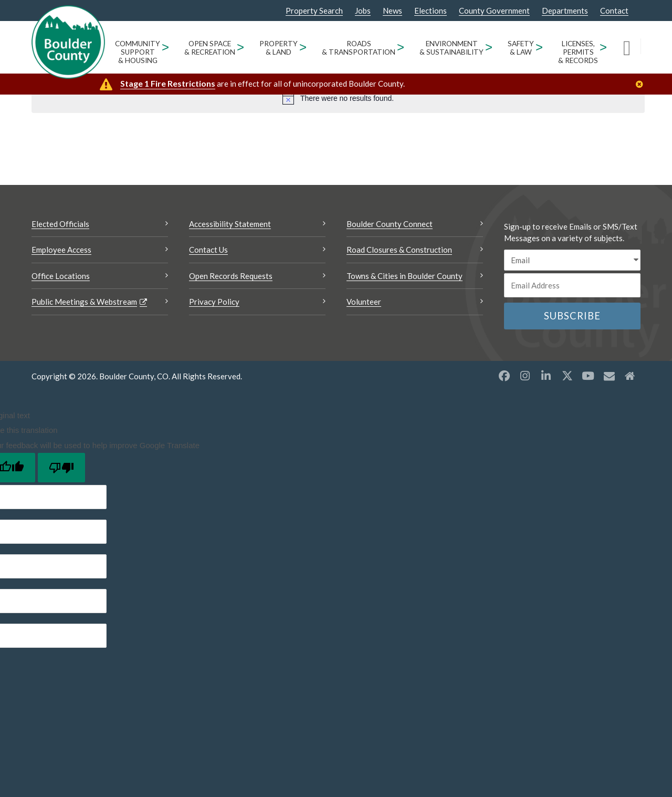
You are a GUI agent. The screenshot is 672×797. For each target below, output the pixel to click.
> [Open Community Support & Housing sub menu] (166, 47)
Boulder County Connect (390, 224)
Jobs (363, 11)
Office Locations (61, 276)
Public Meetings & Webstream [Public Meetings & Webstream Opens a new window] (84, 302)
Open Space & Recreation (210, 48)
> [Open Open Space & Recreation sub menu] (241, 47)
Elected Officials (60, 224)
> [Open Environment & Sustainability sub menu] (489, 47)
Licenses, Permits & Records (578, 52)
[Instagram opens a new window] (525, 376)
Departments (565, 11)
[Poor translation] (61, 468)
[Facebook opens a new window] (504, 376)
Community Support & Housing (138, 52)
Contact (614, 11)
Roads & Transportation (359, 48)
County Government (494, 11)
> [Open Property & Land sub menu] (303, 47)
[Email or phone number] (572, 285)
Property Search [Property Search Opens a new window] (314, 11)
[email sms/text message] (572, 260)
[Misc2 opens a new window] (630, 376)
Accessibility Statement (230, 224)
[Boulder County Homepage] (68, 42)
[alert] (338, 98)
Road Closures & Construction (399, 250)
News (392, 11)
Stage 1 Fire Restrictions (168, 83)
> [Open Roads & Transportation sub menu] (401, 47)
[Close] (642, 84)
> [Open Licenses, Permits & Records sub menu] (603, 47)
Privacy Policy (214, 302)
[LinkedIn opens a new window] (546, 376)
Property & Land (279, 48)
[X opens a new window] (567, 376)
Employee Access (61, 250)
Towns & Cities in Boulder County (405, 276)
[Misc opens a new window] (609, 376)
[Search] (632, 47)
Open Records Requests (231, 276)
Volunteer (364, 302)
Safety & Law (521, 48)
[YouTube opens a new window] (588, 376)
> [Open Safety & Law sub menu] (539, 47)
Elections (430, 11)
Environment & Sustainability (451, 48)
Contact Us (208, 250)
